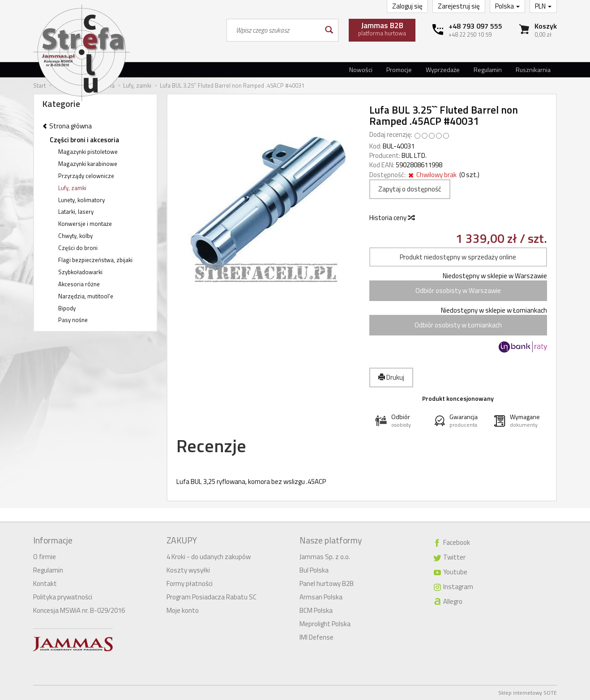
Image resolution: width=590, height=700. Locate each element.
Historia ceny (392, 218)
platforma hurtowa (382, 29)
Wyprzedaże (443, 70)
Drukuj (391, 377)
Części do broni (78, 248)
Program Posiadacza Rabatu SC (212, 597)
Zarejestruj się (459, 6)
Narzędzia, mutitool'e (86, 296)
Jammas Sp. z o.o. (325, 557)
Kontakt (45, 583)
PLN (543, 6)
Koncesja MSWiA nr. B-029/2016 (79, 610)
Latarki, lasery (76, 212)
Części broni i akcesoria (84, 140)
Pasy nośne (73, 320)
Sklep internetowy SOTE (528, 693)
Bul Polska (314, 570)
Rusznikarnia (533, 70)
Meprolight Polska (325, 624)
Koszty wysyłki (188, 570)
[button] (399, 421)
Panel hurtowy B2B (327, 583)
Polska (507, 6)
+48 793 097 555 (475, 26)
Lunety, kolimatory (81, 200)
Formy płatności (190, 583)
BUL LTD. (414, 155)
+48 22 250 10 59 (470, 34)
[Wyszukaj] (328, 30)
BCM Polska (316, 610)
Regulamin (488, 70)
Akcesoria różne (79, 284)
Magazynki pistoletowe (88, 152)
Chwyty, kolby (75, 236)
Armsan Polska (321, 597)
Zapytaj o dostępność (410, 189)
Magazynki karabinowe (88, 164)
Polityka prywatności (63, 597)
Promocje (399, 70)
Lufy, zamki (72, 188)
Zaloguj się (407, 6)
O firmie (45, 557)
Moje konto (183, 610)
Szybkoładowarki (80, 272)
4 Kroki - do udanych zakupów (209, 557)
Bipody (67, 308)
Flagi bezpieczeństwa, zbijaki (95, 260)
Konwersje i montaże (85, 224)
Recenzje (211, 446)
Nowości (361, 70)
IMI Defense (316, 637)
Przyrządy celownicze (86, 176)
